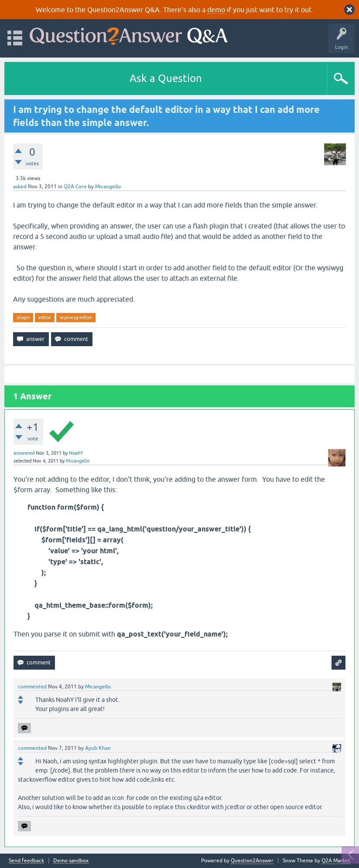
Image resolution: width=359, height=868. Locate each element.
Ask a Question (166, 78)
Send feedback (26, 861)
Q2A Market (336, 861)
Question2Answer (252, 861)
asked (20, 187)
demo (216, 10)
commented (32, 687)
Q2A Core (75, 187)
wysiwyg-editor (76, 317)
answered (24, 453)
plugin (23, 317)
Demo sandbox (71, 861)
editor (45, 317)
